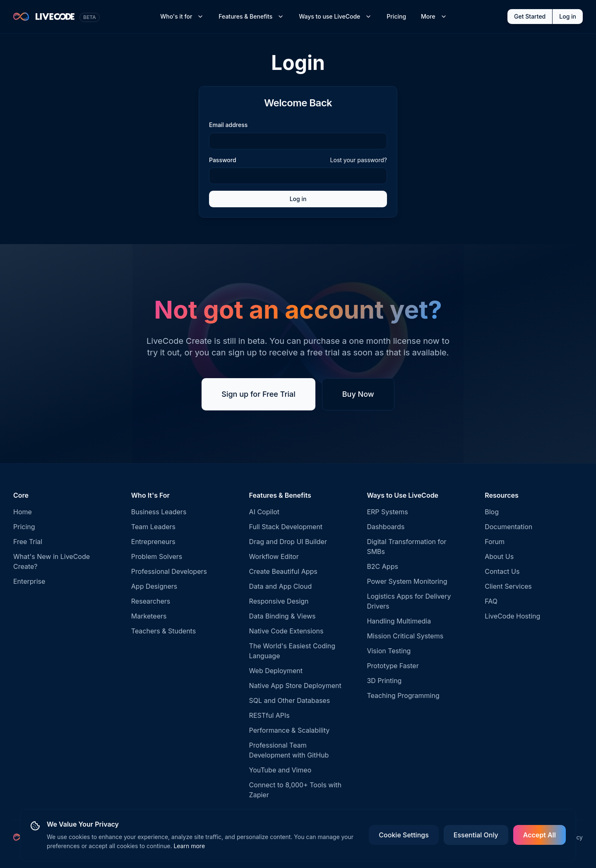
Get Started (530, 16)
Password (223, 160)
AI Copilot (264, 512)
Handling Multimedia (399, 621)
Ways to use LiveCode (335, 16)
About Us (499, 556)
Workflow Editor (274, 556)
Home (23, 512)
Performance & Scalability (290, 730)
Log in (568, 16)
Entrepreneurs (153, 542)
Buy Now (358, 394)
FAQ (491, 601)
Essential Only (476, 835)
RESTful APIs (269, 715)
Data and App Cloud (281, 586)
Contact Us (502, 571)
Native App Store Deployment (295, 686)
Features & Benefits (251, 16)
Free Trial (28, 542)
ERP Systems (387, 512)
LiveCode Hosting (512, 616)
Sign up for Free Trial (258, 394)
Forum (495, 542)
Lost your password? (359, 160)
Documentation (508, 527)
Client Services (508, 586)
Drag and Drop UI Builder (288, 542)
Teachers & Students (163, 631)
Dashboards (386, 527)
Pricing (396, 16)
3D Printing (384, 681)
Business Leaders (159, 512)
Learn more (189, 846)
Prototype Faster (393, 666)
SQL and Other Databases (290, 700)
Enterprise (29, 581)
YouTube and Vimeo (280, 770)
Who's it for (182, 16)
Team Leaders (153, 527)
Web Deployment (276, 671)
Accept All (540, 835)
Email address (228, 125)
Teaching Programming (403, 695)
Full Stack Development (286, 527)
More (434, 16)
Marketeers (149, 616)
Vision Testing (389, 651)
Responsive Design (279, 601)
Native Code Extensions (286, 631)
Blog (492, 512)
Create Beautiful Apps (283, 571)
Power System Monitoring (407, 581)
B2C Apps (382, 566)
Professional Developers (169, 571)
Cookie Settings (404, 835)
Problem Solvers (157, 556)
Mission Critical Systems (405, 636)
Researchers (151, 601)
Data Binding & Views (282, 616)
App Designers (154, 586)
